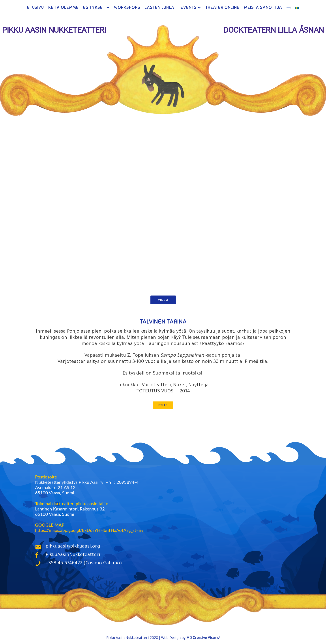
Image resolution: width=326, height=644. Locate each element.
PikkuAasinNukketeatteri (73, 556)
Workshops (127, 8)
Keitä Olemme (64, 8)
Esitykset (94, 8)
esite (163, 406)
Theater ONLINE (222, 8)
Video (163, 300)
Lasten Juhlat (160, 8)
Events (189, 8)
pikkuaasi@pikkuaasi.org (73, 547)
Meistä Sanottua (263, 8)
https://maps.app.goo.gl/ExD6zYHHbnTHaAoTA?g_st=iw (89, 531)
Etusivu (36, 8)
